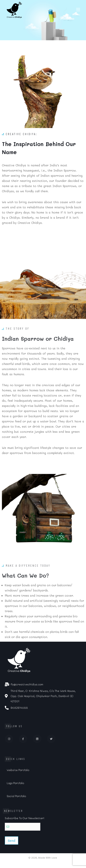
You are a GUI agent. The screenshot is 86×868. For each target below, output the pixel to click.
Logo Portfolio (15, 783)
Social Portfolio (16, 796)
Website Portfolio (18, 770)
